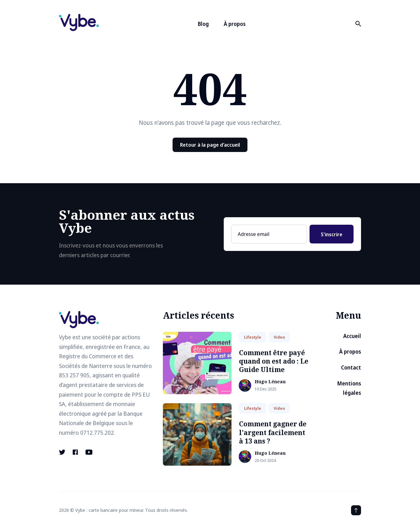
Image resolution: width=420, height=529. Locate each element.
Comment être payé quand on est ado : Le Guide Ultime (274, 361)
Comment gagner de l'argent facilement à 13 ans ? (273, 432)
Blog (203, 24)
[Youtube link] (89, 452)
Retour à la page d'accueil (210, 145)
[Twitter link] (63, 452)
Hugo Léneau (270, 382)
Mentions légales (349, 388)
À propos (235, 24)
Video (279, 337)
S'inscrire (332, 234)
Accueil (352, 336)
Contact (351, 367)
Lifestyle (253, 337)
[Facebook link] (75, 452)
